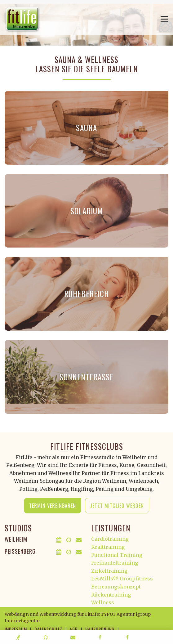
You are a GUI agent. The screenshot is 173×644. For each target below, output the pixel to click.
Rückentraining (111, 595)
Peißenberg (20, 551)
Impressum (16, 629)
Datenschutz (48, 629)
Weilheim (16, 539)
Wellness (103, 602)
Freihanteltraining (115, 563)
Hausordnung (100, 629)
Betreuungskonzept (116, 587)
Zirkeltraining (109, 571)
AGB (74, 629)
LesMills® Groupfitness (122, 579)
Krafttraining (108, 547)
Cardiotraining (110, 539)
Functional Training (117, 555)
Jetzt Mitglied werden (117, 506)
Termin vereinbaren (53, 506)
